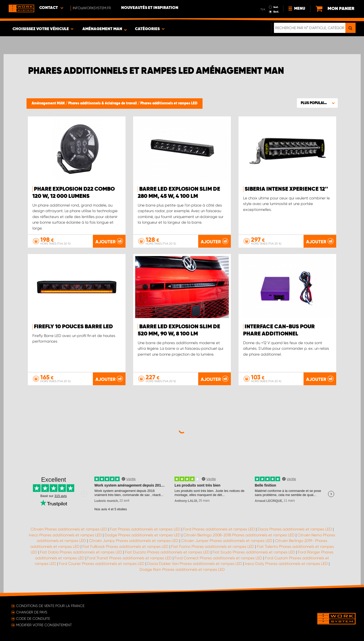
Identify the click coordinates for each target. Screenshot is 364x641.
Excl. (276, 12)
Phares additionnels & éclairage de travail (103, 103)
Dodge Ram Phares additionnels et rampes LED (182, 570)
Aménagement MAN (49, 103)
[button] (317, 103)
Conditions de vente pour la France (50, 606)
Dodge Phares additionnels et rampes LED (143, 535)
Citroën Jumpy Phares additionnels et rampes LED (134, 541)
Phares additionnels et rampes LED (169, 103)
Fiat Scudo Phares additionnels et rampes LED (254, 552)
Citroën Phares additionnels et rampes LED (69, 529)
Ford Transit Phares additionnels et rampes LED (129, 558)
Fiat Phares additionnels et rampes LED (145, 529)
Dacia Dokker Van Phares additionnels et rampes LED (195, 564)
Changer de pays (32, 612)
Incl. (276, 7)
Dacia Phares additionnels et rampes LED (295, 529)
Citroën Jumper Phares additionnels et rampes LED (227, 541)
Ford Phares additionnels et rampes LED (219, 529)
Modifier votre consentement (44, 625)
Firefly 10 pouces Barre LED (73, 327)
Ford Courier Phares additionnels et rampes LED (102, 564)
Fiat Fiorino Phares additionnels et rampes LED (213, 547)
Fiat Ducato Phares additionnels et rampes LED (167, 552)
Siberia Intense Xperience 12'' (286, 189)
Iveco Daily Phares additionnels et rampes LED (286, 564)
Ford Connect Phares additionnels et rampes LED (218, 558)
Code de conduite (33, 619)
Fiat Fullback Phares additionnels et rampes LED (125, 547)
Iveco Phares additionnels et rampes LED (65, 535)
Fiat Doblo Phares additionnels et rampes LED (81, 552)
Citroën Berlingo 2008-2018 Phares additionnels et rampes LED (239, 535)
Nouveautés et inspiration (150, 8)
